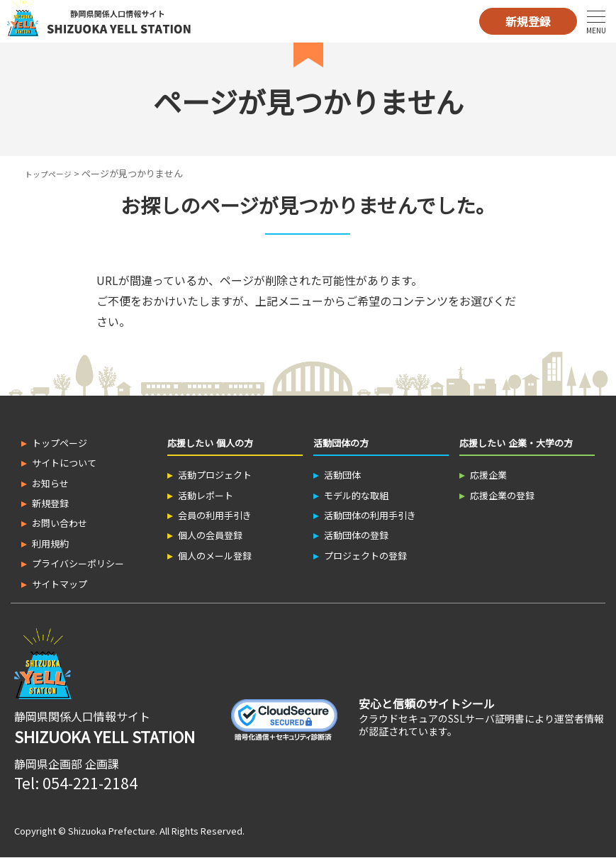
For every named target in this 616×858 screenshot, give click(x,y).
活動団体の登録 (356, 535)
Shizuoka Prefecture (112, 831)
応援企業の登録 (502, 495)
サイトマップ (60, 584)
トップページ (52, 173)
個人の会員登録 (210, 535)
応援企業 (488, 475)
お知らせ (50, 483)
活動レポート (206, 495)
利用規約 (50, 544)
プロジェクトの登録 (365, 556)
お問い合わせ (60, 523)
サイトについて (64, 463)
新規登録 (528, 21)
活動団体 (342, 475)
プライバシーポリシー (78, 563)
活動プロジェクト (215, 475)
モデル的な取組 (356, 495)
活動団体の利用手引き (370, 515)
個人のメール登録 (215, 556)
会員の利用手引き (215, 515)
